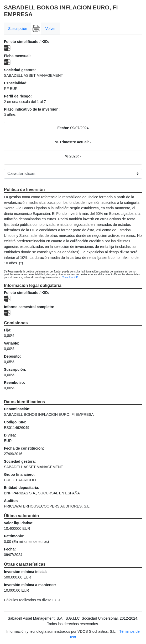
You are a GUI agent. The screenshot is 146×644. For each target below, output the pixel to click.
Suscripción (18, 29)
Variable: (12, 343)
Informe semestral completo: (29, 307)
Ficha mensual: (17, 56)
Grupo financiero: (19, 474)
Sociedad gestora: (20, 70)
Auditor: (11, 501)
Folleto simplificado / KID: (27, 42)
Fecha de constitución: (24, 448)
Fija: (8, 330)
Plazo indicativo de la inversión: (32, 109)
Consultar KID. (70, 277)
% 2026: (72, 156)
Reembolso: (14, 383)
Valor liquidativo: (19, 523)
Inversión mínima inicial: (25, 572)
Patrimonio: (14, 536)
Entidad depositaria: (22, 488)
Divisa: (10, 435)
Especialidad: (16, 83)
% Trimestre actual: (72, 142)
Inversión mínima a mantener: (30, 585)
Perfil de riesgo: (18, 96)
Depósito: (12, 356)
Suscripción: (15, 369)
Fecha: (63, 128)
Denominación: (17, 409)
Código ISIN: (15, 422)
